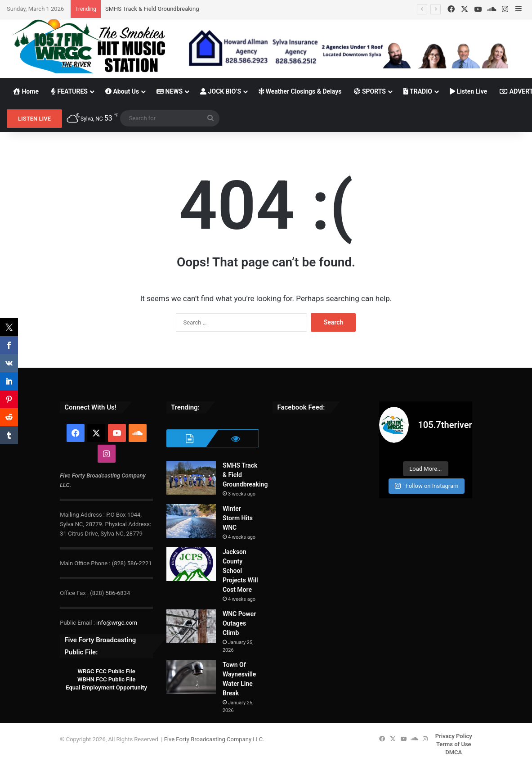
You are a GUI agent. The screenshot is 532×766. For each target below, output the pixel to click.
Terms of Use (454, 744)
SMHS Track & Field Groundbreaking (152, 9)
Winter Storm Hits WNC (238, 518)
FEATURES (69, 91)
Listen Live (468, 91)
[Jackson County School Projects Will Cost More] (191, 564)
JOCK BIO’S (221, 91)
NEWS (170, 91)
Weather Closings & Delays (300, 91)
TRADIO (418, 91)
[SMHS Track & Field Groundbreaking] (191, 478)
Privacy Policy (454, 736)
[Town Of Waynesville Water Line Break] (191, 677)
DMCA (454, 752)
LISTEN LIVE (34, 119)
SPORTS (370, 91)
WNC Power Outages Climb (239, 623)
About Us (122, 91)
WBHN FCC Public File (106, 679)
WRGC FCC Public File (106, 671)
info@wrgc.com (117, 623)
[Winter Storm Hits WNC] (191, 521)
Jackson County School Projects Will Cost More (240, 571)
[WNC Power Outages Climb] (191, 626)
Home (26, 91)
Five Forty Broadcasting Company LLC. (214, 739)
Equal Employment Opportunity (106, 687)
